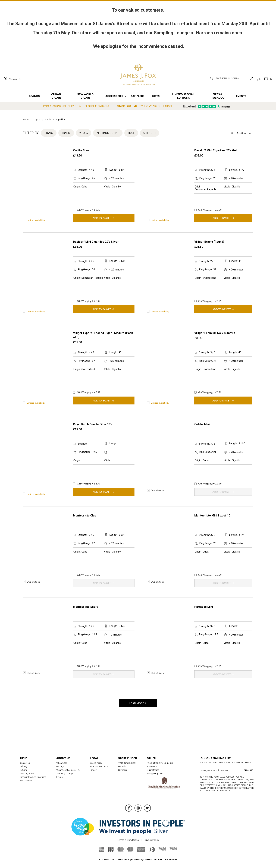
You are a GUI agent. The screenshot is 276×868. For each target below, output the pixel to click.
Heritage (60, 767)
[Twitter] (147, 808)
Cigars (37, 120)
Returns (24, 770)
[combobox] (231, 78)
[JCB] (111, 851)
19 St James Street (127, 763)
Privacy (93, 770)
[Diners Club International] (152, 851)
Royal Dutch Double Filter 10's (93, 424)
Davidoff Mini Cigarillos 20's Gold (216, 150)
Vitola (48, 120)
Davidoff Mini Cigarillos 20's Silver (96, 242)
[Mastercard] (121, 851)
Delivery (24, 767)
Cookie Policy (96, 763)
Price (131, 133)
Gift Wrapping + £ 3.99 (87, 210)
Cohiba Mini (202, 424)
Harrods (122, 767)
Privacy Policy (151, 840)
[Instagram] (138, 808)
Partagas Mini (204, 607)
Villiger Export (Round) (209, 242)
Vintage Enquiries (155, 774)
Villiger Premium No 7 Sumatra (215, 333)
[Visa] (173, 849)
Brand (66, 133)
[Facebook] (129, 808)
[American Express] (101, 851)
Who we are (62, 763)
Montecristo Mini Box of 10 (212, 516)
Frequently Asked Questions (33, 777)
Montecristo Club (85, 516)
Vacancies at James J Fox (68, 770)
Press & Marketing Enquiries (160, 763)
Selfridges (123, 770)
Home (26, 120)
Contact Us (15, 79)
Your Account (26, 781)
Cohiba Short (82, 150)
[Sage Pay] (141, 851)
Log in (258, 79)
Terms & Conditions (99, 767)
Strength (149, 133)
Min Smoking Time (108, 133)
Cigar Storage (153, 770)
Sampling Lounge (64, 774)
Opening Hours (27, 774)
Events (59, 777)
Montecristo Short (85, 607)
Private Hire (152, 767)
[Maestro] (130, 851)
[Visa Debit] (162, 850)
